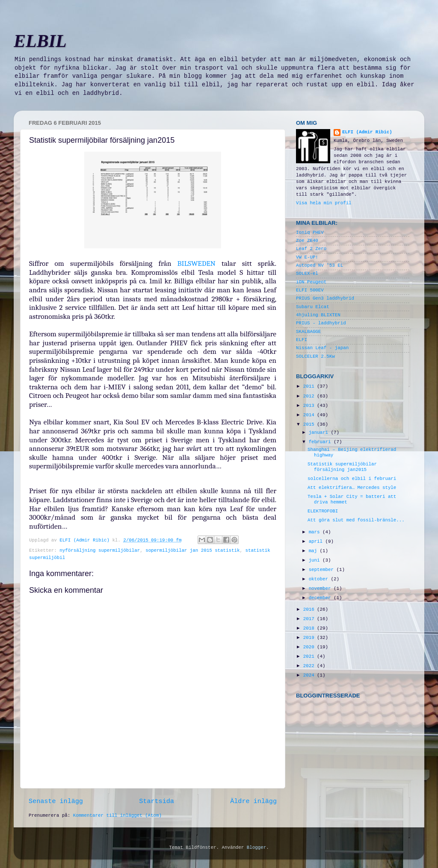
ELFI (302, 340)
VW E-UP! (307, 257)
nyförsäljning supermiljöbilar (100, 550)
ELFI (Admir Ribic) (86, 540)
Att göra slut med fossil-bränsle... (356, 520)
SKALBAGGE (308, 332)
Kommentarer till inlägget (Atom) (117, 815)
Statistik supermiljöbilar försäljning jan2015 (342, 467)
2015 (310, 424)
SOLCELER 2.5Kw (315, 356)
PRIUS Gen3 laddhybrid (325, 298)
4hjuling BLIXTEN (318, 315)
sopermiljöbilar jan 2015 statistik (192, 550)
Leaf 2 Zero (311, 249)
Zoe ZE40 (307, 241)
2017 (310, 619)
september (323, 570)
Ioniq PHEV (310, 232)
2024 (310, 675)
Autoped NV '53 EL (320, 265)
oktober (320, 579)
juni (316, 560)
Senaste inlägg (56, 801)
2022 (310, 666)
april (317, 541)
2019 (310, 638)
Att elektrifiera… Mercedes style (352, 488)
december (321, 598)
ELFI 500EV (310, 290)
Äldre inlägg (253, 801)
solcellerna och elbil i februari (352, 479)
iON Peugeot (311, 282)
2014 (310, 415)
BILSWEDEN (197, 263)
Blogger (256, 847)
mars (316, 532)
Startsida (157, 801)
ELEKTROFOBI (323, 511)
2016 (310, 609)
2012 (310, 396)
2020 (310, 647)
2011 (310, 386)
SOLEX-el (307, 274)
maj (314, 551)
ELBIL (40, 41)
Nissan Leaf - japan (322, 348)
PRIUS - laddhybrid (321, 323)
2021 (310, 656)
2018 (310, 628)
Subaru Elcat (313, 307)
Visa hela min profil (324, 203)
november (321, 588)
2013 (310, 406)
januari (320, 433)
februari (321, 442)
